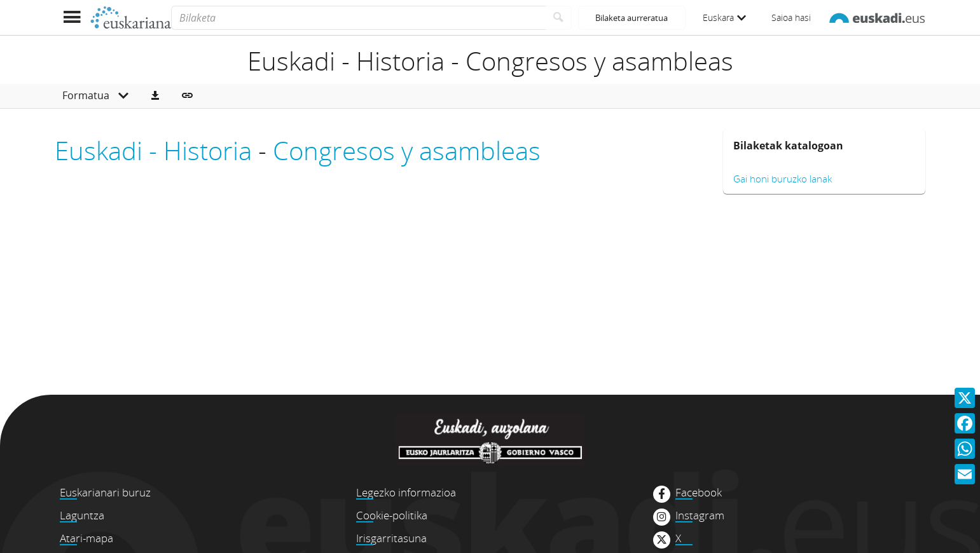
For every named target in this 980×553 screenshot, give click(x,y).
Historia (208, 150)
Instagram (700, 515)
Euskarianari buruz (105, 492)
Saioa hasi (791, 17)
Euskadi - (109, 150)
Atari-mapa (86, 538)
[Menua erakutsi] (72, 17)
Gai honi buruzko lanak (783, 179)
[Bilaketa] (358, 18)
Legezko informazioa (406, 492)
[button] (155, 96)
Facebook (699, 493)
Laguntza (82, 515)
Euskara (724, 17)
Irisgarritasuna (391, 538)
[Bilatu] (559, 18)
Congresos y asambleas (407, 150)
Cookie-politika (392, 515)
